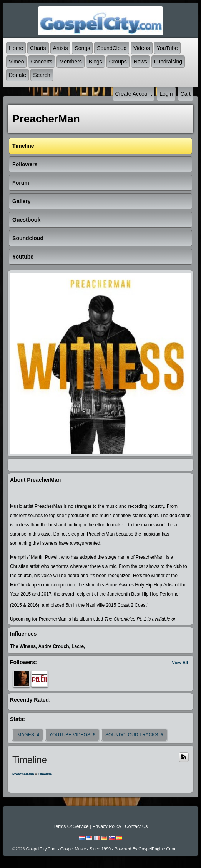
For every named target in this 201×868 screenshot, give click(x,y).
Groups (118, 62)
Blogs (96, 62)
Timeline (45, 774)
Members (70, 62)
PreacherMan (23, 774)
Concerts (42, 62)
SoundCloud (112, 48)
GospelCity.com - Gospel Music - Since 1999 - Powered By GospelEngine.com (101, 849)
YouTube (167, 48)
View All (180, 663)
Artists (61, 48)
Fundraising (168, 62)
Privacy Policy (107, 826)
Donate (17, 75)
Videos (142, 48)
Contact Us (136, 826)
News (140, 62)
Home (16, 48)
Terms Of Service (71, 826)
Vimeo (16, 62)
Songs (82, 48)
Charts (38, 48)
